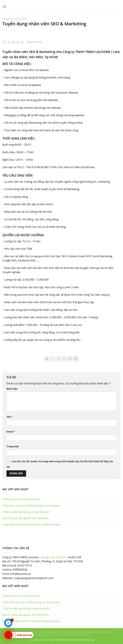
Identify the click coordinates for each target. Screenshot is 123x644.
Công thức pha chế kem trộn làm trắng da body (31, 524)
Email (11, 432)
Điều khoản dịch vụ (74, 632)
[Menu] (4, 7)
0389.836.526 (24, 635)
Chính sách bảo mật (50, 632)
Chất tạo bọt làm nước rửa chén (22, 499)
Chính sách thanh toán (49, 635)
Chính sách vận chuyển (100, 632)
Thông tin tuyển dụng (14, 19)
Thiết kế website (58, 640)
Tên (10, 417)
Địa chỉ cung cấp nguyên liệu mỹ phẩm (26, 518)
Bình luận (12, 389)
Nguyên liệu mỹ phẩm (54, 557)
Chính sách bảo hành (76, 635)
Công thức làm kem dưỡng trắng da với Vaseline (31, 506)
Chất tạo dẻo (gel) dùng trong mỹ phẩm (26, 512)
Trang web (13, 446)
